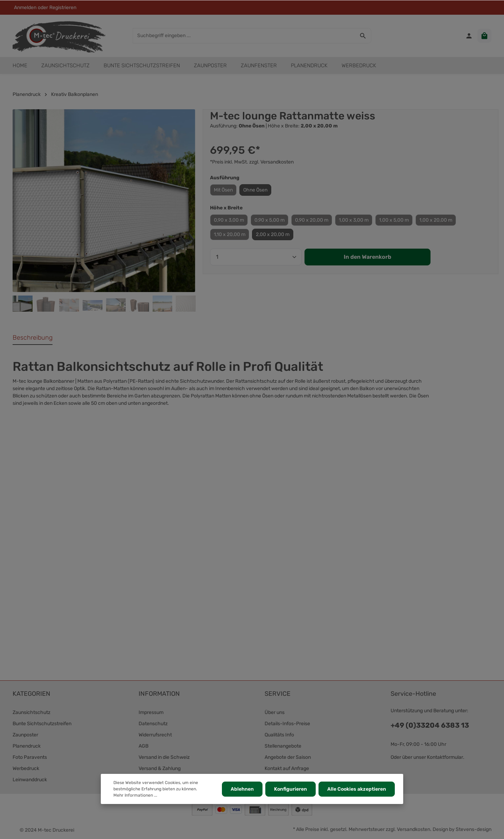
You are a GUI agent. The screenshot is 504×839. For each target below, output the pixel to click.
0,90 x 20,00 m (312, 220)
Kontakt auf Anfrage (287, 768)
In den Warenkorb (367, 257)
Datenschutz (153, 724)
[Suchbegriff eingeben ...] (244, 36)
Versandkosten (414, 829)
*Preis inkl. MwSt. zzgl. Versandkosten (252, 162)
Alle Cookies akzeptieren (357, 789)
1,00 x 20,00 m (436, 220)
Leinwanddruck (30, 780)
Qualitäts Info (279, 735)
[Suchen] (363, 36)
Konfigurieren (290, 789)
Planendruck (27, 746)
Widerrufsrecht (155, 735)
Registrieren (63, 8)
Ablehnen (242, 789)
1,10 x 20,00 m (230, 234)
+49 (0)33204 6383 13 (430, 725)
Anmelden (25, 8)
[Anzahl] (256, 257)
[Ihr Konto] (469, 36)
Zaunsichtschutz (31, 712)
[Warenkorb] (484, 36)
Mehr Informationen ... (135, 795)
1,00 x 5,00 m (394, 220)
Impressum (151, 712)
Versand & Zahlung (160, 768)
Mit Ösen (223, 190)
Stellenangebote (283, 746)
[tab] (33, 338)
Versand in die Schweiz (164, 757)
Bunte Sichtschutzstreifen (42, 724)
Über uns (275, 712)
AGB (143, 746)
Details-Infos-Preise (287, 724)
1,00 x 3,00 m (354, 220)
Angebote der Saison (288, 757)
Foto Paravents (30, 757)
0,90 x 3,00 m (229, 220)
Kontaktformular (445, 757)
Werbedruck (26, 768)
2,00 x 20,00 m (273, 234)
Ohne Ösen (255, 190)
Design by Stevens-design (462, 829)
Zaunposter (25, 735)
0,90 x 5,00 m (269, 220)
